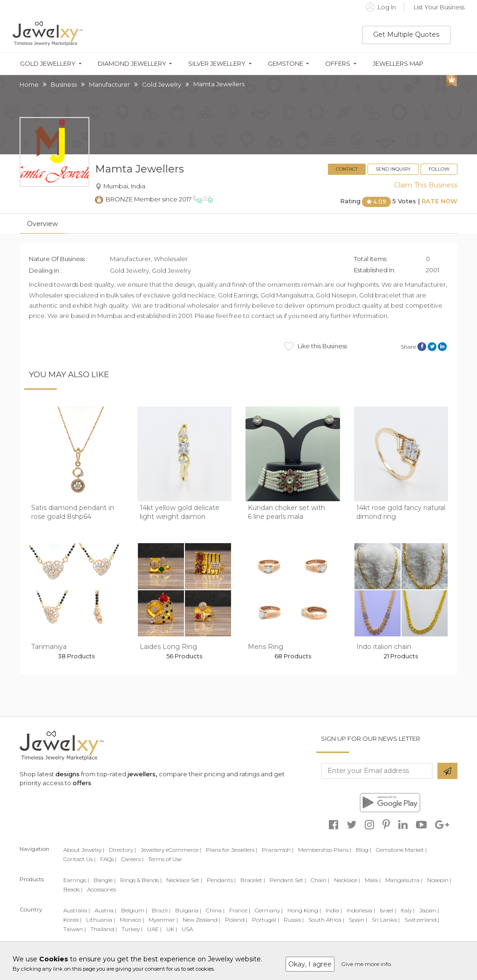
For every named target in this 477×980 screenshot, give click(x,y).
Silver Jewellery (217, 64)
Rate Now (440, 201)
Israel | (388, 910)
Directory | (123, 850)
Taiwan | (75, 929)
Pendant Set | (288, 880)
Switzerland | (422, 920)
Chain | (320, 880)
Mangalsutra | (404, 880)
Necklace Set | (184, 880)
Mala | (373, 880)
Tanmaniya (49, 647)
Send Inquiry (393, 169)
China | (215, 910)
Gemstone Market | (401, 850)
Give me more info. (367, 964)
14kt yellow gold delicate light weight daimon (180, 512)
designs (68, 774)
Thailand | (104, 929)
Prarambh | (278, 850)
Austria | (106, 910)
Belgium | (134, 910)
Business (64, 84)
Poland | (236, 920)
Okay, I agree (310, 964)
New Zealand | (201, 920)
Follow (439, 169)
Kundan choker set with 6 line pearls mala (286, 512)
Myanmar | (163, 920)
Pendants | (221, 880)
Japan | (429, 910)
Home (29, 84)
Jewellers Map (398, 64)
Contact (347, 169)
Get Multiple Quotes (406, 35)
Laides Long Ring (168, 647)
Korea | (72, 920)
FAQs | (108, 859)
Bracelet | (253, 880)
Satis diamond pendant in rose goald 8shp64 (73, 512)
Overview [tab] (42, 224)
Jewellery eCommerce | (171, 850)
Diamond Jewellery (132, 64)
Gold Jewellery (48, 64)
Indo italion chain (384, 647)
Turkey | (132, 929)
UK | (172, 929)
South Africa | (326, 920)
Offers (338, 64)
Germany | (269, 910)
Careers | (132, 859)
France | (240, 910)
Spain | (358, 920)
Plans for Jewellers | (232, 850)
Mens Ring (266, 647)
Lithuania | (101, 920)
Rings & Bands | (141, 880)
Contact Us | (79, 859)
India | (334, 910)
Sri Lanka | (386, 920)
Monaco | (132, 920)
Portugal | (266, 920)
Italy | (408, 910)
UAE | (154, 929)
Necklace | (347, 880)
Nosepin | (439, 880)
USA (187, 929)
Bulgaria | (188, 910)
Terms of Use (165, 859)
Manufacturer (109, 84)
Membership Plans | (325, 850)
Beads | (73, 889)
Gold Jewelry (162, 84)
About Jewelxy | (84, 850)
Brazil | (161, 910)
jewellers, (142, 774)
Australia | (77, 910)
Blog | (364, 850)
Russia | (294, 920)
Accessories (102, 889)
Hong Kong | (304, 910)
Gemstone (286, 64)
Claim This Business (426, 185)
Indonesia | (361, 910)
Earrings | (76, 880)
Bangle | (105, 880)
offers (82, 783)
